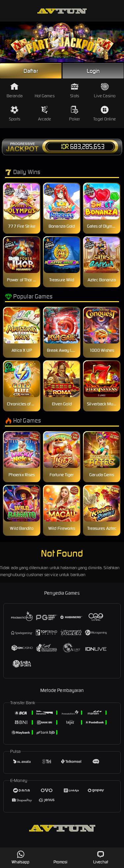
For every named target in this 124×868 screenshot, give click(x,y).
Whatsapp (21, 857)
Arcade (45, 114)
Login (93, 71)
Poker (75, 114)
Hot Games (45, 91)
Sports (15, 114)
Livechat (101, 857)
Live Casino (105, 91)
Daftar (31, 71)
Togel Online (104, 114)
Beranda (15, 91)
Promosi (61, 857)
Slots (75, 91)
